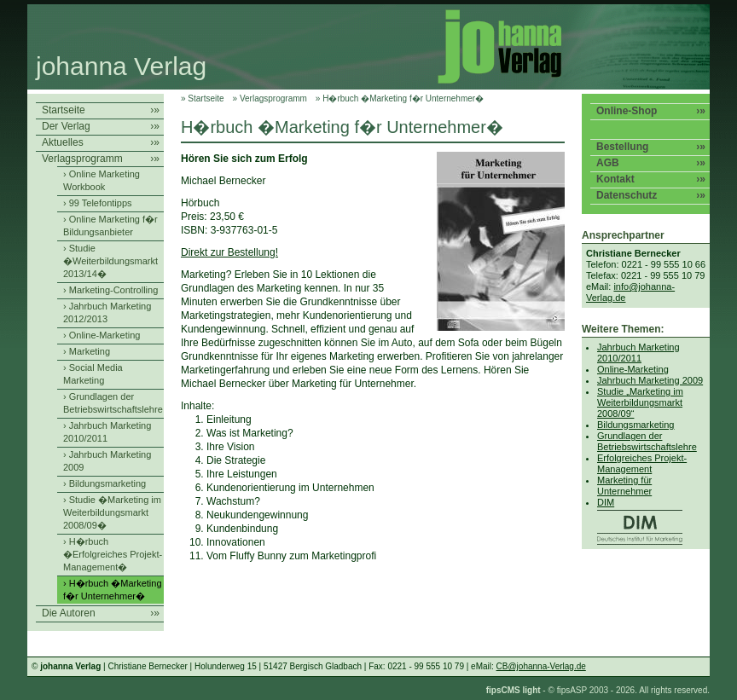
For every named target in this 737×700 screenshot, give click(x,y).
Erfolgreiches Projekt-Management (642, 463)
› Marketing (87, 351)
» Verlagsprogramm (270, 98)
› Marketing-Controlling (110, 290)
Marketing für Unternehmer (624, 486)
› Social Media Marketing (93, 374)
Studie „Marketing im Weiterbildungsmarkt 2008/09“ (640, 402)
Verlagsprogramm (101, 159)
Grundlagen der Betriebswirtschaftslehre (647, 441)
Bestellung (651, 147)
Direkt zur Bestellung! (229, 252)
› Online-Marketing (102, 335)
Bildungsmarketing (636, 425)
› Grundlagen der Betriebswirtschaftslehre (113, 403)
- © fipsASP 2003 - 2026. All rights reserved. (598, 690)
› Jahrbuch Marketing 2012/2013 (107, 312)
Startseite (101, 110)
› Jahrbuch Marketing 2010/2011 (107, 432)
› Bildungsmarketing (104, 483)
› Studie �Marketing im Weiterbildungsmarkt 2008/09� (112, 512)
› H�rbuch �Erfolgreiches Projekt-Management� (113, 554)
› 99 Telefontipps (98, 203)
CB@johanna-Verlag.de (541, 666)
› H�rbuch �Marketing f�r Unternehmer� (113, 590)
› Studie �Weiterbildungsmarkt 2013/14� (110, 261)
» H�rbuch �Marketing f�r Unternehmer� (400, 98)
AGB (651, 163)
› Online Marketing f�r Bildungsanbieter (110, 226)
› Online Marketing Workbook (102, 180)
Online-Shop (651, 111)
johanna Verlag (121, 66)
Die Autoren (101, 613)
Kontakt (651, 179)
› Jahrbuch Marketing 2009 (107, 461)
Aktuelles (101, 143)
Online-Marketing (633, 369)
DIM (653, 521)
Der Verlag (101, 127)
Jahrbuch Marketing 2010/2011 (638, 353)
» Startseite (203, 98)
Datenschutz (651, 196)
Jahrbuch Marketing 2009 (650, 380)
